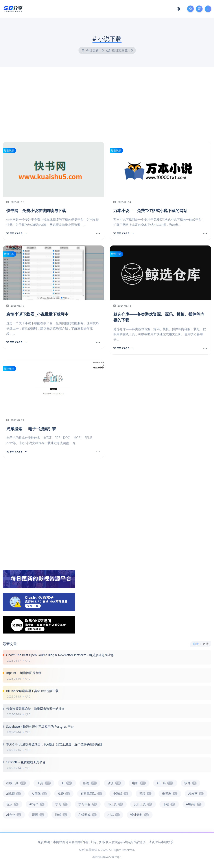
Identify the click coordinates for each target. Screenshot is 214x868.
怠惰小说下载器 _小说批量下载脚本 (37, 314)
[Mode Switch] (179, 9)
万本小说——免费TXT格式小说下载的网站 (150, 211)
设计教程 (9, 369)
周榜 (196, 644)
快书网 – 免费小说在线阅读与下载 (36, 211)
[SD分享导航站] (13, 8)
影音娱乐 (9, 150)
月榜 (206, 644)
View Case (17, 233)
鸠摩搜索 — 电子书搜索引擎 (31, 429)
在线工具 (9, 254)
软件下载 (116, 254)
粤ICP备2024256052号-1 (107, 857)
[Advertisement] (107, 103)
